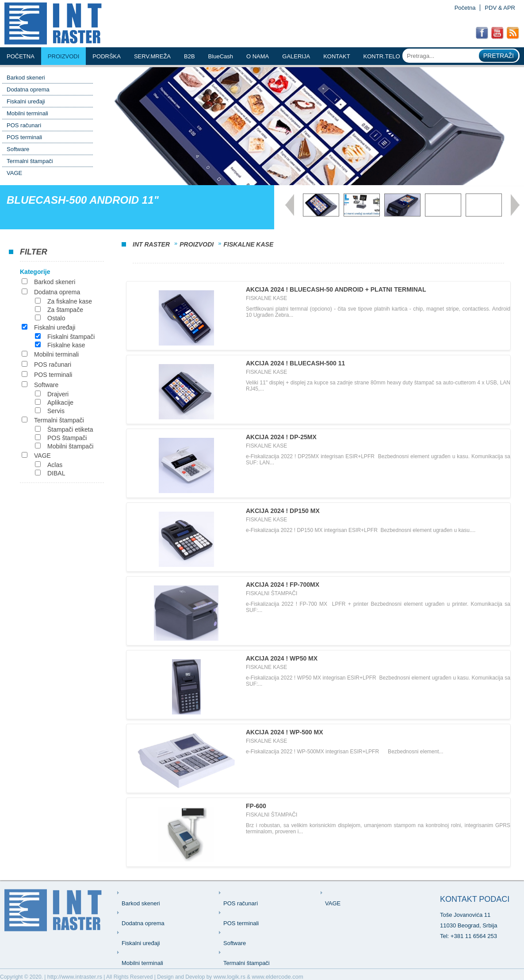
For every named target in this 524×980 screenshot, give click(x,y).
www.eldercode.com (278, 977)
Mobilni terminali (27, 113)
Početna (465, 8)
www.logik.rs (229, 977)
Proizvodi (64, 56)
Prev (290, 205)
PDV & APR (500, 8)
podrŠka (107, 56)
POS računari (24, 125)
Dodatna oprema (28, 89)
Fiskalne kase (248, 244)
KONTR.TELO (382, 56)
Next (515, 205)
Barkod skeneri (26, 78)
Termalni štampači (30, 161)
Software (18, 149)
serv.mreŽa (152, 56)
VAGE (14, 173)
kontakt (337, 56)
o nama (258, 56)
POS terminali (24, 137)
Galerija (296, 56)
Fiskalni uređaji (26, 101)
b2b (189, 56)
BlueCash (221, 56)
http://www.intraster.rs (75, 977)
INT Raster (151, 244)
